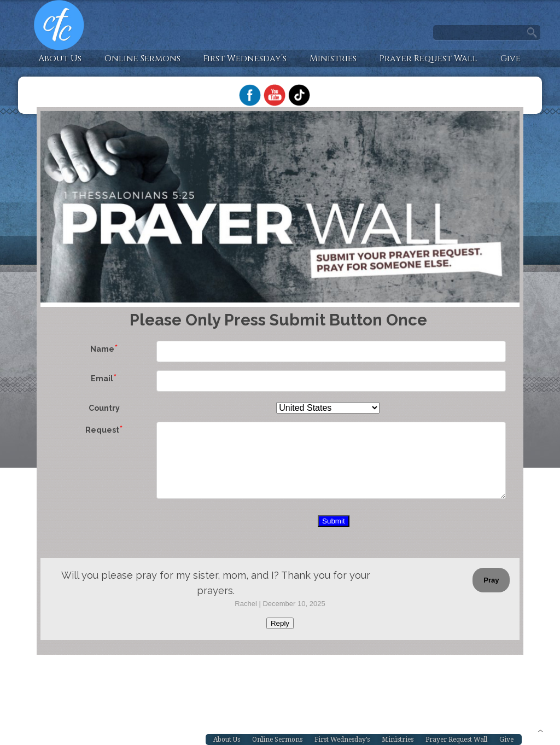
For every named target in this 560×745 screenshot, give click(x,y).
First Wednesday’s (245, 59)
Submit (333, 521)
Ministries (333, 59)
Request (102, 430)
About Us (60, 59)
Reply (280, 623)
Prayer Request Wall (428, 59)
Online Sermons (142, 59)
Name (102, 349)
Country (104, 408)
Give (511, 59)
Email (102, 379)
